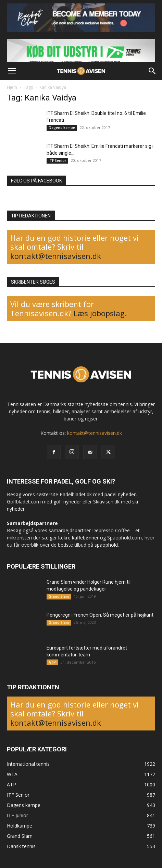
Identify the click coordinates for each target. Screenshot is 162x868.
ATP (52, 662)
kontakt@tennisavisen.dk (56, 256)
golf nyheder (67, 502)
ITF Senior (57, 160)
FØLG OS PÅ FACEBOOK (36, 181)
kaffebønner (85, 538)
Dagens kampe (62, 128)
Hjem (12, 87)
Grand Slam (59, 596)
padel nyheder (120, 494)
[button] (12, 71)
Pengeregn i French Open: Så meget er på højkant (100, 615)
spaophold (106, 545)
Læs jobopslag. (100, 313)
